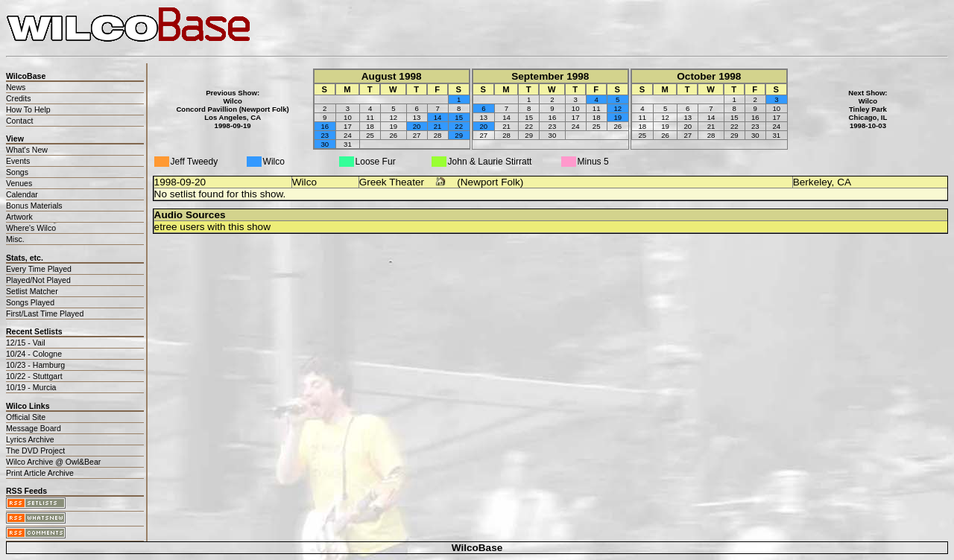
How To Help (28, 109)
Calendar (22, 194)
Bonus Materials (34, 206)
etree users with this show (212, 227)
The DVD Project (35, 451)
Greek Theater (392, 182)
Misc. (15, 239)
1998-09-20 (180, 182)
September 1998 (550, 76)
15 (459, 117)
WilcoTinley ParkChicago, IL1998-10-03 (868, 113)
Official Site (26, 417)
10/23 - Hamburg (35, 365)
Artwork (19, 217)
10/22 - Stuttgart (34, 376)
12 (617, 108)
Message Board (34, 428)
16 (325, 126)
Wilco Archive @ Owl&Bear (53, 462)
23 (325, 135)
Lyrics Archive (30, 439)
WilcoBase (477, 548)
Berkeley (812, 182)
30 (325, 144)
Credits (18, 98)
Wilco (304, 182)
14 (438, 117)
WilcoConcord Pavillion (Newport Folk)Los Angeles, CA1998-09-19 (232, 113)
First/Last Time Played (45, 314)
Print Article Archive (40, 473)
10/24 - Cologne (34, 354)
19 (617, 117)
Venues (19, 183)
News (16, 87)
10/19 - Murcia (31, 387)
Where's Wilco (31, 228)
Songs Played (30, 302)
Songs (17, 172)
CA (844, 182)
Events (18, 161)
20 (417, 126)
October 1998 (709, 76)
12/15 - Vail (26, 343)
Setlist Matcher (32, 291)
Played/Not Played (38, 280)
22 (459, 126)
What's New (27, 150)
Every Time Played (39, 269)
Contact (19, 121)
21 (438, 126)
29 (459, 135)
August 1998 (392, 76)
